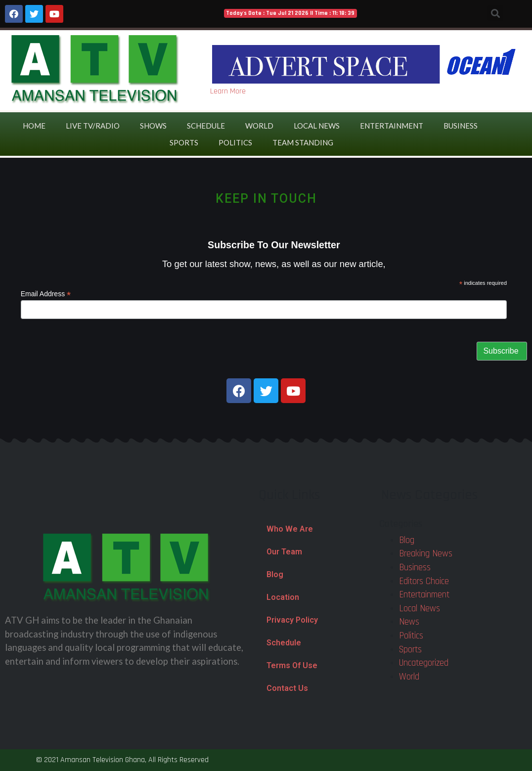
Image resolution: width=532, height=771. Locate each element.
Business (461, 126)
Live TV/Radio (93, 126)
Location (283, 597)
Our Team (284, 552)
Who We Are (290, 529)
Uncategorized (424, 663)
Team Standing (303, 142)
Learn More (228, 91)
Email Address (46, 294)
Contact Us (287, 688)
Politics (235, 142)
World (259, 126)
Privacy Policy (292, 620)
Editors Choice (424, 581)
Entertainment (392, 126)
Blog (275, 574)
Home (34, 126)
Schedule (206, 126)
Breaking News (426, 554)
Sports (184, 142)
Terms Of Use (292, 665)
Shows (153, 126)
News (409, 622)
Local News (317, 126)
